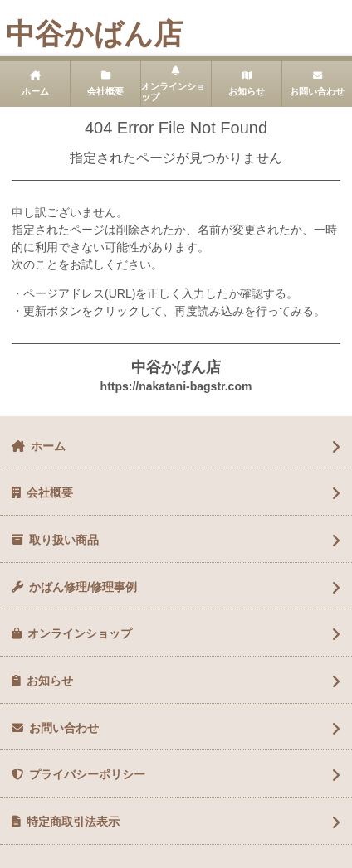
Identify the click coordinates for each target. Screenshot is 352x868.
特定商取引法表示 (73, 822)
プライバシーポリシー (87, 774)
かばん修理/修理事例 (83, 587)
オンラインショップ (173, 92)
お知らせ (247, 91)
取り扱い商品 (64, 540)
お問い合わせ (317, 91)
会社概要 (105, 91)
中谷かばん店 (94, 34)
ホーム (35, 91)
